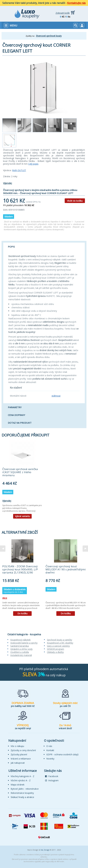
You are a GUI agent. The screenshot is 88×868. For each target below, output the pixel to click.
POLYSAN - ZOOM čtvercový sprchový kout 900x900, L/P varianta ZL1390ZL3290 (20, 569)
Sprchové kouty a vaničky (60, 640)
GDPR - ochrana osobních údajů (62, 754)
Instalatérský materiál (21, 655)
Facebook (52, 776)
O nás (49, 746)
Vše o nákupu (17, 746)
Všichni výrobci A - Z (21, 780)
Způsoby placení (19, 754)
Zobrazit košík (63, 13)
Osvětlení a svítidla (20, 652)
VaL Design (45, 850)
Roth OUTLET (19, 170)
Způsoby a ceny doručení (23, 750)
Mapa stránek (18, 785)
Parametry (15, 407)
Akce (5, 598)
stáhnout (56, 396)
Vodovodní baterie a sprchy (24, 643)
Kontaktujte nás (76, 3)
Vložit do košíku (75, 201)
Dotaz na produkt (20, 423)
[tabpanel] (22, 481)
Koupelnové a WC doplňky (60, 643)
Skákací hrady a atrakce (22, 797)
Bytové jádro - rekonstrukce (25, 789)
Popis (11, 247)
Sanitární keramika (20, 646)
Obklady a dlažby (55, 652)
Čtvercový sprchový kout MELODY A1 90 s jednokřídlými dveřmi (66, 569)
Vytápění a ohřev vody (21, 649)
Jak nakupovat (18, 763)
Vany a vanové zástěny (58, 646)
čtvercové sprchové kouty (49, 36)
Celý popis (33, 164)
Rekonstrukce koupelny (22, 793)
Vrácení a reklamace (21, 759)
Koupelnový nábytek (20, 640)
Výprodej (7, 183)
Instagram (52, 780)
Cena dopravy (17, 415)
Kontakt (50, 750)
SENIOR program (56, 649)
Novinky (50, 759)
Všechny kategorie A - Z (22, 776)
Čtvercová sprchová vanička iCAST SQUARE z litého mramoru (20, 472)
